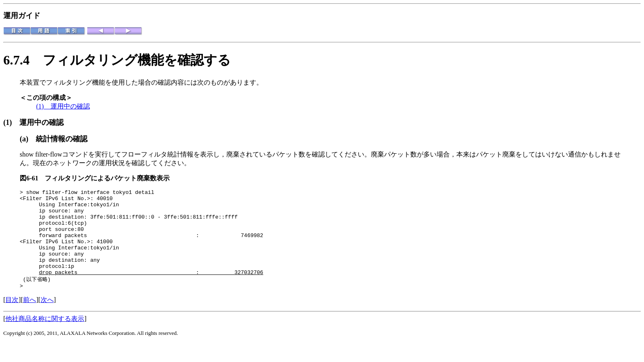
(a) (28, 139)
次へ (47, 319)
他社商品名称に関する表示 (45, 338)
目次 (12, 319)
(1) (11, 122)
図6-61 (32, 178)
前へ (30, 319)
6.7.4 (23, 60)
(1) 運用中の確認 (63, 106)
